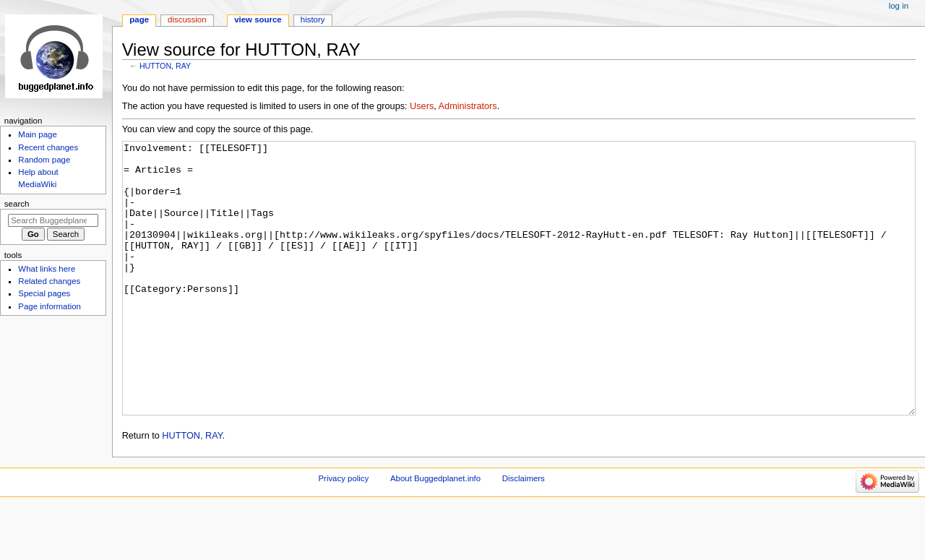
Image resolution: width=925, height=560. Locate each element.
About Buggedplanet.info (435, 533)
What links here (47, 269)
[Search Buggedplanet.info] (53, 220)
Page (139, 20)
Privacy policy (343, 533)
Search (17, 204)
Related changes (49, 281)
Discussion (187, 20)
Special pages (44, 293)
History (313, 20)
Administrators (468, 106)
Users (422, 106)
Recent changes (48, 147)
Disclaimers (524, 533)
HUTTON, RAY (165, 66)
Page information (50, 306)
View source (258, 20)
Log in (899, 6)
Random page (44, 160)
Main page (38, 134)
